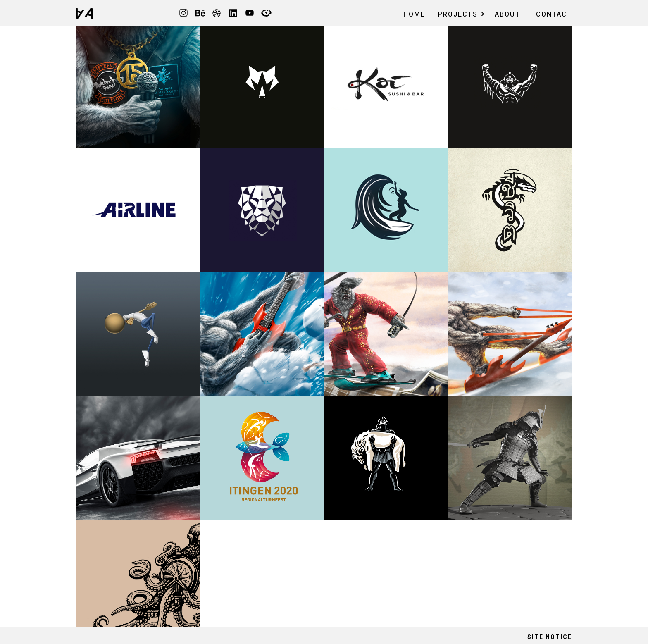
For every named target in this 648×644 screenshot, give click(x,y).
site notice (550, 637)
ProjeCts (458, 14)
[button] (459, 13)
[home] (84, 13)
